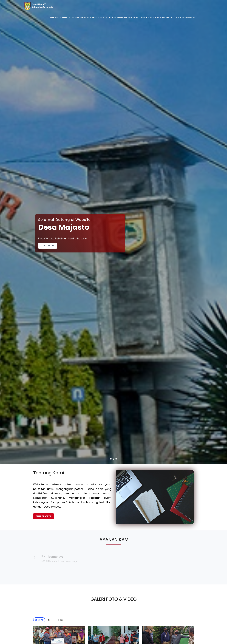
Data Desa (107, 17)
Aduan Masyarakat (163, 17)
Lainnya (188, 17)
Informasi (121, 17)
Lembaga (94, 17)
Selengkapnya (44, 516)
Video (61, 620)
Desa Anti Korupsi (140, 17)
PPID (179, 17)
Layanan (82, 17)
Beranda (54, 17)
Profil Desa (68, 17)
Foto (50, 620)
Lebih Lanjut (48, 246)
